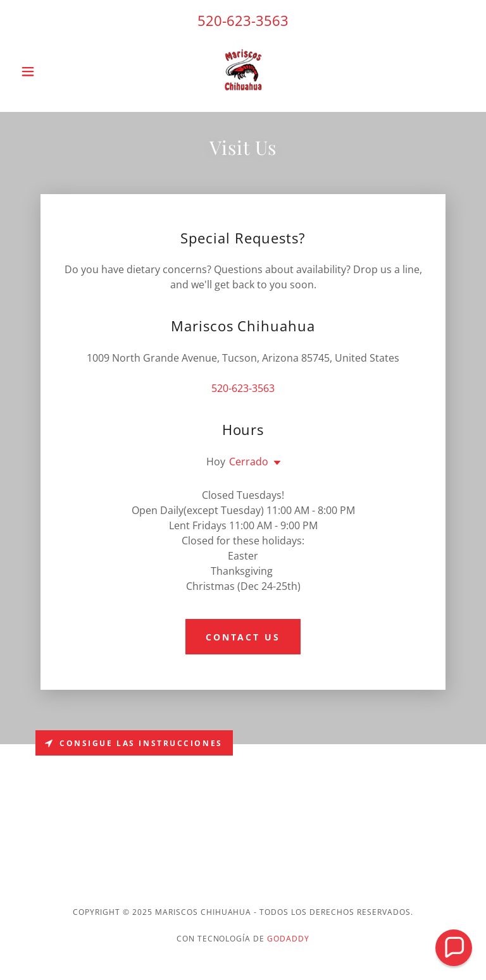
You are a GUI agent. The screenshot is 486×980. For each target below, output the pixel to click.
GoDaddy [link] (288, 939)
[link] (243, 71)
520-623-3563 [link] (243, 20)
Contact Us (243, 637)
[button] (49, 71)
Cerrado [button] (249, 462)
